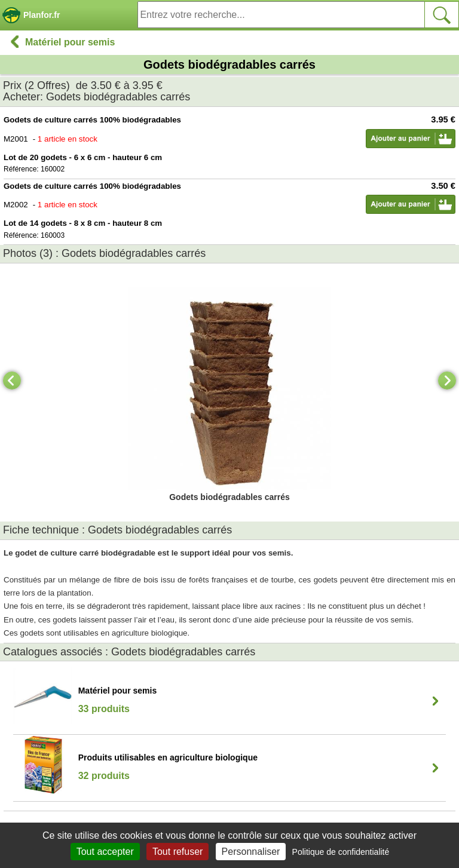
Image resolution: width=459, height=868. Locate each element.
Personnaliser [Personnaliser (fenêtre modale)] (251, 852)
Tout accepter (105, 852)
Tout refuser (178, 852)
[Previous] (12, 381)
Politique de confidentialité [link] (341, 852)
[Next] (447, 381)
